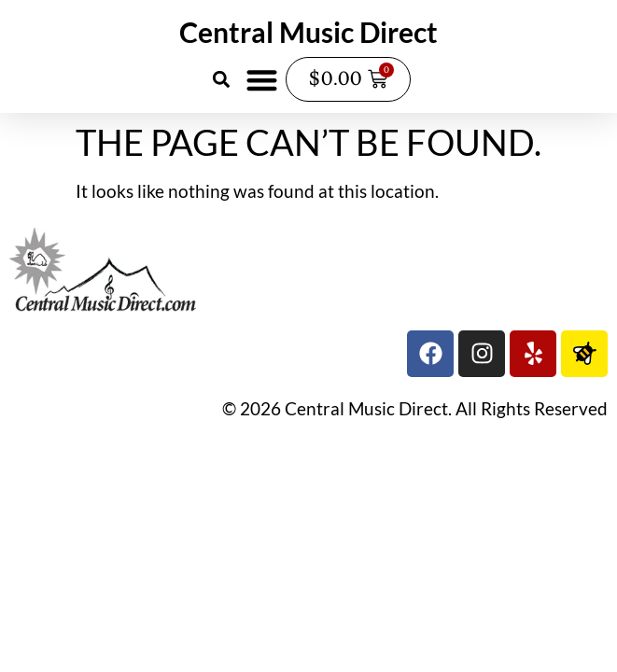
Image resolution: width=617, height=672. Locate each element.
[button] (222, 80)
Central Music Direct (308, 32)
